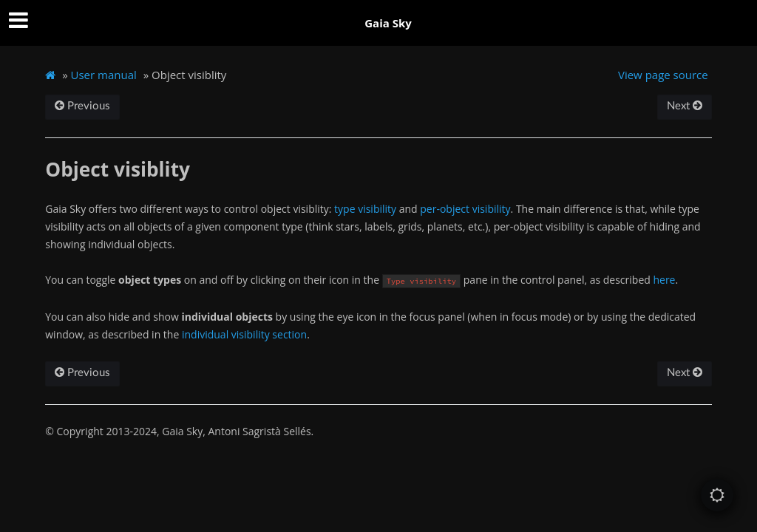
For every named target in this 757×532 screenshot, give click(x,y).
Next (685, 106)
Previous (82, 106)
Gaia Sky (388, 23)
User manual (104, 75)
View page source (663, 75)
